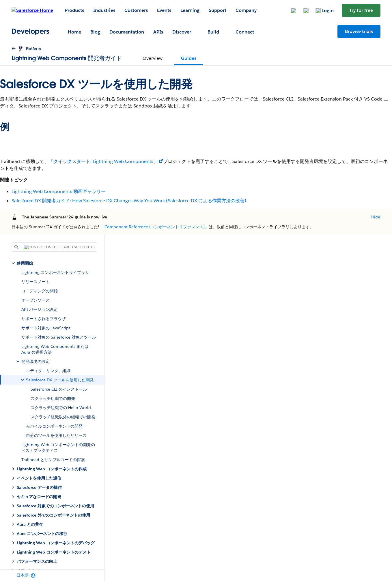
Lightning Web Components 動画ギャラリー (59, 191)
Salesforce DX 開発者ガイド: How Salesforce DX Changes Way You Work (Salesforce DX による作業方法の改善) (129, 201)
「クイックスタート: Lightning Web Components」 (103, 161)
